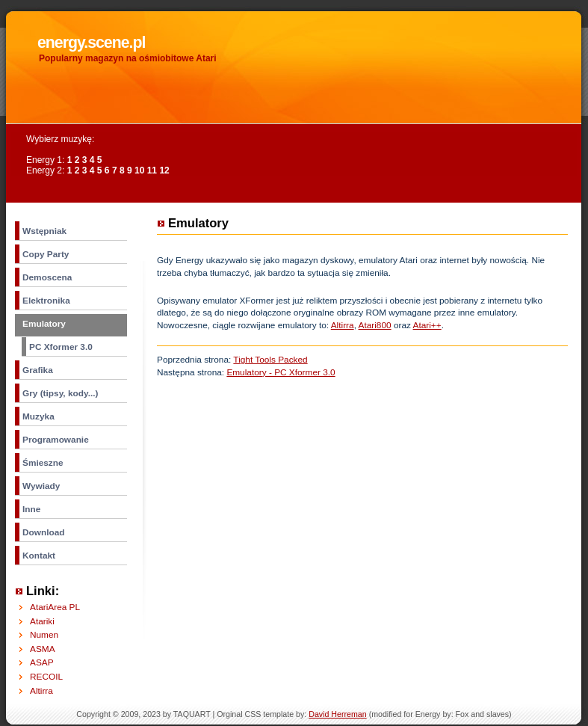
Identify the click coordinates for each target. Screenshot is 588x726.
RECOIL (46, 677)
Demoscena (47, 277)
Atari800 (375, 325)
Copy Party (46, 254)
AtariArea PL (55, 607)
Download (44, 532)
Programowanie (56, 440)
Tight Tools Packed (270, 360)
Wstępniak (44, 231)
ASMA (43, 649)
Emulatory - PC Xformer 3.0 (281, 372)
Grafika (38, 370)
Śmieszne (43, 463)
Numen (44, 635)
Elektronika (46, 301)
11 (152, 170)
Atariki (42, 621)
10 (139, 170)
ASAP (42, 662)
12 (164, 170)
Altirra (343, 325)
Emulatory (44, 324)
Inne (31, 509)
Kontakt (39, 556)
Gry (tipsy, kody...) (60, 393)
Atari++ (427, 325)
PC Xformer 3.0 (61, 347)
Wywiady (41, 486)
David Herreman (337, 714)
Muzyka (38, 416)
